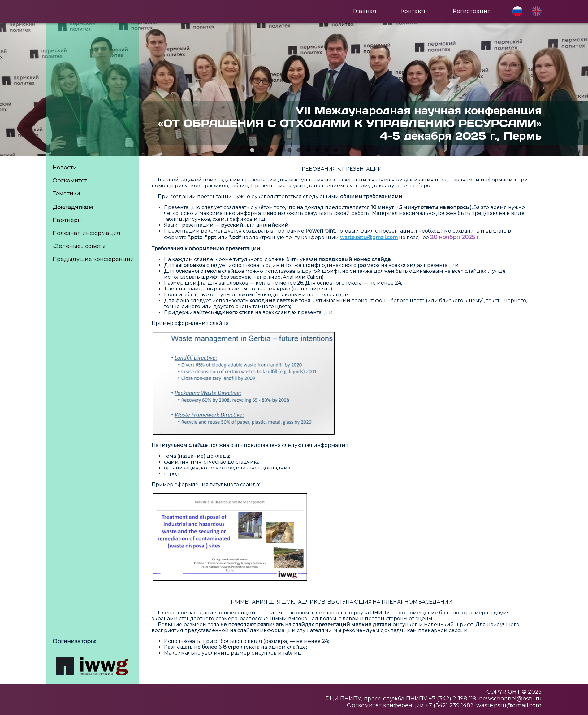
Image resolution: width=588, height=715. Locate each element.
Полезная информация (86, 233)
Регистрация (472, 11)
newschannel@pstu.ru (510, 699)
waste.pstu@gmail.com (509, 705)
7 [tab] (308, 150)
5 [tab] (289, 150)
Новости (65, 168)
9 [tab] (326, 150)
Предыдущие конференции (93, 259)
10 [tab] (336, 150)
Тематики (66, 194)
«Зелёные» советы (79, 246)
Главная (365, 11)
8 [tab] (317, 150)
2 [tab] (262, 150)
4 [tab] (280, 150)
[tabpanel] (294, 90)
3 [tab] (271, 150)
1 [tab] (252, 150)
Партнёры (67, 220)
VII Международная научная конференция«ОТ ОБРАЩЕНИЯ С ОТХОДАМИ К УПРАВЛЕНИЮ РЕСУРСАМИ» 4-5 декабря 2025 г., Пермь (350, 123)
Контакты (415, 11)
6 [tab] (299, 150)
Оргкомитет (70, 181)
